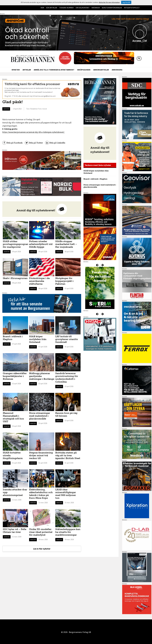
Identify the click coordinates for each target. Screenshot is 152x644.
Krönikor (96, 8)
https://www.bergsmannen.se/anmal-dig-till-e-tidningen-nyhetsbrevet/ (34, 132)
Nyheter (16, 70)
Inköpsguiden (84, 70)
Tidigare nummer (66, 8)
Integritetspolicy (132, 8)
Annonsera (117, 70)
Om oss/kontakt (83, 8)
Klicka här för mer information (109, 2)
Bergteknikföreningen (112, 8)
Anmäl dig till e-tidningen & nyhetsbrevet (54, 70)
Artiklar (27, 70)
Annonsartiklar (101, 70)
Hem (42, 8)
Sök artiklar (52, 8)
